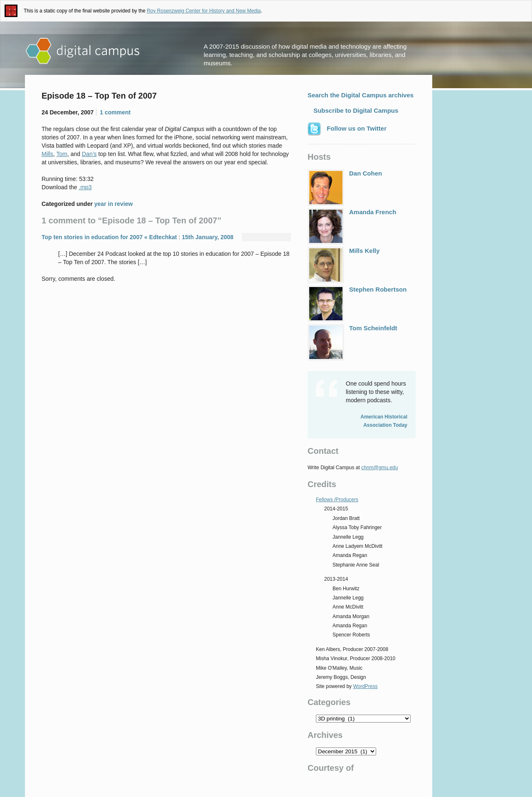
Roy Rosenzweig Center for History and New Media (204, 11)
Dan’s (89, 154)
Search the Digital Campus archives (361, 95)
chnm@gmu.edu (379, 468)
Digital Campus (83, 51)
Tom (62, 154)
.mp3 (85, 187)
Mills (47, 154)
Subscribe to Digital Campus (355, 110)
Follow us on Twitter (347, 129)
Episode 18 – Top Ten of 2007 (99, 96)
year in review (114, 204)
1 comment (115, 112)
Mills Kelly (344, 265)
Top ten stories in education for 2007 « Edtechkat (109, 237)
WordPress (365, 686)
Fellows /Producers (337, 500)
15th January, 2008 (207, 237)
